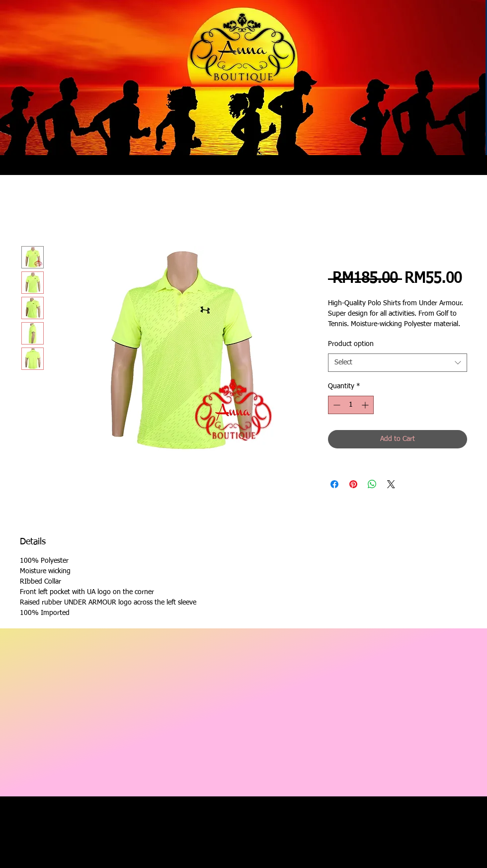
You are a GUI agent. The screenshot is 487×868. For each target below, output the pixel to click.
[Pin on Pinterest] (353, 484)
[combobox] (398, 363)
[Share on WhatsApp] (372, 484)
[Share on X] (391, 484)
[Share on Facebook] (334, 484)
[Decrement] (336, 405)
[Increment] (366, 405)
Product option (351, 344)
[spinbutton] (351, 405)
